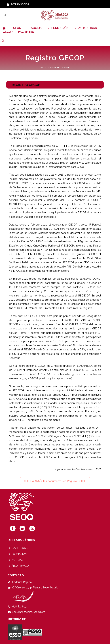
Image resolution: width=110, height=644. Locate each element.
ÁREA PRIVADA (19, 566)
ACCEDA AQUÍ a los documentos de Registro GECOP (55, 481)
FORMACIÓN (58, 28)
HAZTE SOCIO (19, 548)
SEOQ (17, 28)
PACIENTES (26, 32)
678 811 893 (19, 607)
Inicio (44, 68)
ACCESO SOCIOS (18, 4)
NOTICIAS (16, 560)
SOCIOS (34, 28)
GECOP (8, 32)
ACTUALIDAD (85, 28)
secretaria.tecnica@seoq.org (29, 612)
